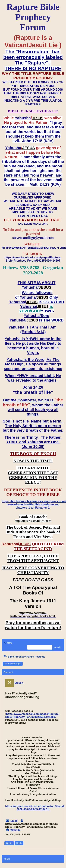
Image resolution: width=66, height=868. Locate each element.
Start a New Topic (13, 664)
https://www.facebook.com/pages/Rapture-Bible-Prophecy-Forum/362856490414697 (32, 715)
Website (15, 830)
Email (14, 821)
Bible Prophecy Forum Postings (24, 657)
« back (7, 859)
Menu (8, 643)
